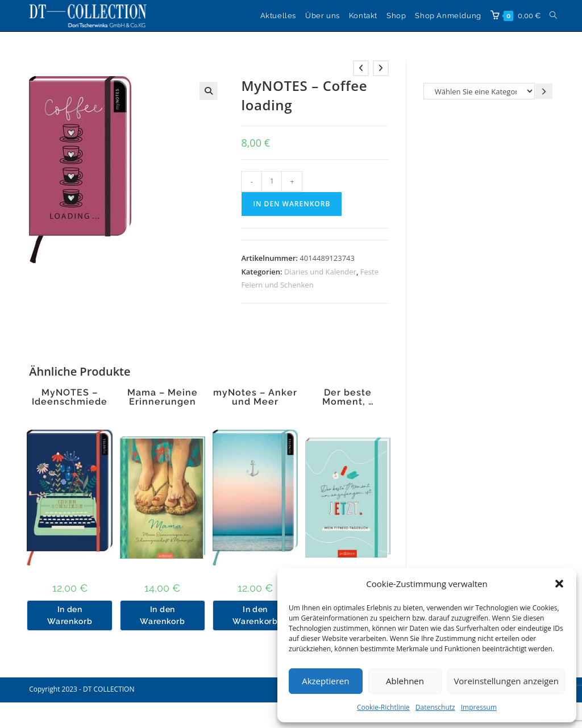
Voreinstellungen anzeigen (506, 681)
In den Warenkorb (292, 204)
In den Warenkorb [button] (70, 615)
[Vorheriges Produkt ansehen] (361, 68)
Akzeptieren (325, 681)
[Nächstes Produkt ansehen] (381, 68)
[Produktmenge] (272, 181)
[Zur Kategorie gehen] (544, 91)
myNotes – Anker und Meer (255, 397)
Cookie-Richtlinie (383, 707)
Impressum (479, 707)
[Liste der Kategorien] (479, 91)
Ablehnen (405, 681)
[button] (559, 584)
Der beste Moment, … (348, 397)
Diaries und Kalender (320, 272)
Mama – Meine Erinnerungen (163, 397)
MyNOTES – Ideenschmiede (70, 397)
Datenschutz (435, 707)
